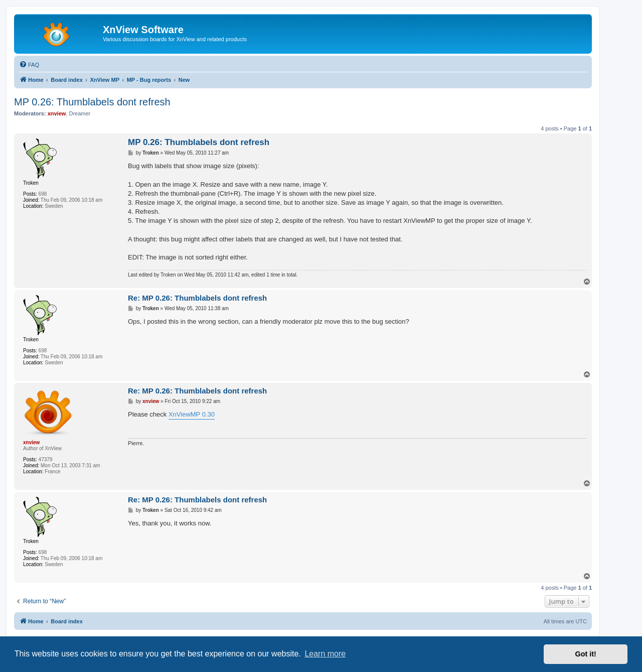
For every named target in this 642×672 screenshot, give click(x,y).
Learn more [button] (325, 654)
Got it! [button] (586, 654)
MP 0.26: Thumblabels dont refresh (92, 102)
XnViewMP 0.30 (192, 414)
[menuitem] (29, 65)
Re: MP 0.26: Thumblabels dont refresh (197, 298)
